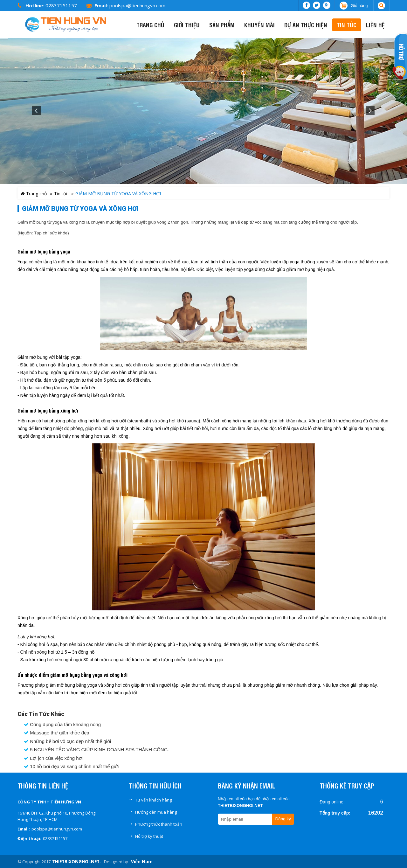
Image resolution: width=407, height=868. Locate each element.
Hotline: (35, 5)
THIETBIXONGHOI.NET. (76, 862)
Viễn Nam (142, 862)
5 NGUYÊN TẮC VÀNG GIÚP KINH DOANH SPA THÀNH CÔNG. (96, 750)
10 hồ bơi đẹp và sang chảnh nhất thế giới (71, 767)
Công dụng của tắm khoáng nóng (62, 725)
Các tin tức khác (41, 714)
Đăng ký (283, 819)
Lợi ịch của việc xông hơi (53, 758)
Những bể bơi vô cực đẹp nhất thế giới (67, 741)
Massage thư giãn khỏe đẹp (56, 733)
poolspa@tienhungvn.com (137, 5)
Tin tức (61, 194)
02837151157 (61, 5)
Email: (101, 5)
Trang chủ (34, 194)
